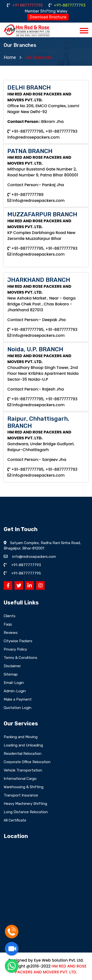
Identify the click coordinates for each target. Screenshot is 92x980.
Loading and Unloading (23, 745)
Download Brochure (48, 17)
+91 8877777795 (25, 5)
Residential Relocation (23, 754)
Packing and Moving (21, 737)
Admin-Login (15, 691)
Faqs (8, 624)
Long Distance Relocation (26, 812)
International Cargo (20, 779)
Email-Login (14, 683)
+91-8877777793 (67, 5)
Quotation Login (18, 708)
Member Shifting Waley (46, 11)
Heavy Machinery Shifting (25, 804)
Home (10, 57)
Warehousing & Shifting (24, 787)
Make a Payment (18, 699)
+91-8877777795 (26, 573)
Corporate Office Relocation (27, 762)
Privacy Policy (15, 649)
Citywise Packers (18, 641)
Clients (10, 616)
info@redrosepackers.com (33, 137)
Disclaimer (12, 666)
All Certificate (15, 820)
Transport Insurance (21, 795)
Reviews (11, 633)
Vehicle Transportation (23, 770)
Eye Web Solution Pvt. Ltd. (59, 960)
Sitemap (11, 674)
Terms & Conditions (20, 658)
